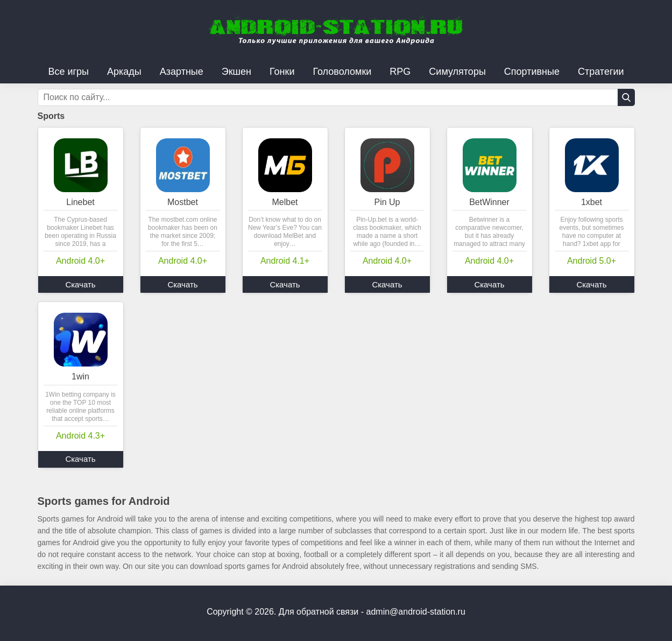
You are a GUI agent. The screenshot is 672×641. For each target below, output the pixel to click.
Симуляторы (457, 72)
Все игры (68, 72)
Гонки (282, 72)
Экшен (236, 72)
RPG (400, 72)
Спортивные (532, 72)
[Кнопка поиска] (626, 97)
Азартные (182, 72)
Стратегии (601, 72)
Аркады (124, 72)
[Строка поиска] (336, 97)
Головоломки (342, 72)
